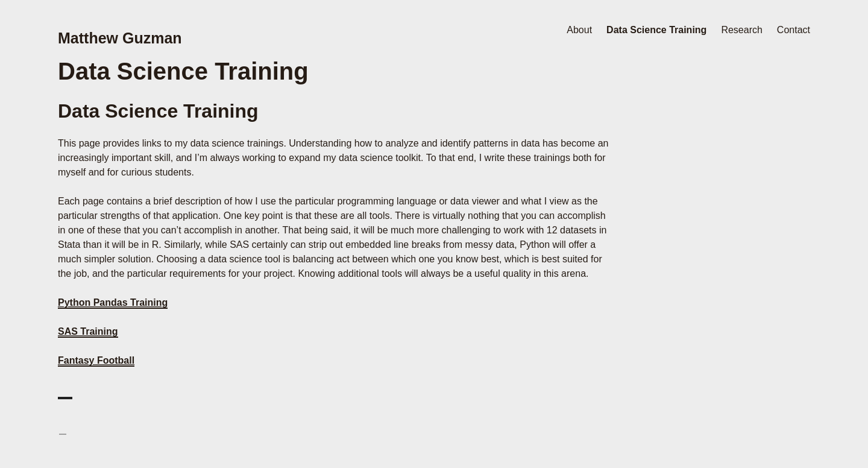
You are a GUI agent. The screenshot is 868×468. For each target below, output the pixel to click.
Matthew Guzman (120, 38)
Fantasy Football (96, 360)
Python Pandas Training (113, 302)
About (579, 30)
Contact (794, 30)
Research (741, 30)
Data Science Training (656, 30)
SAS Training (88, 331)
